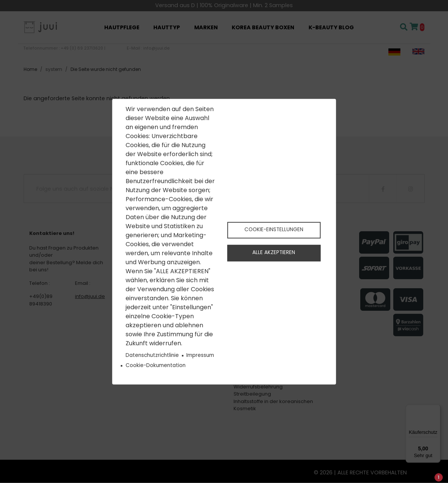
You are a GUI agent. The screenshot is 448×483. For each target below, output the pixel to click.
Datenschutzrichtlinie (152, 356)
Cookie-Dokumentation (156, 366)
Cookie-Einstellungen (274, 229)
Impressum (200, 356)
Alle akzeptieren (274, 254)
